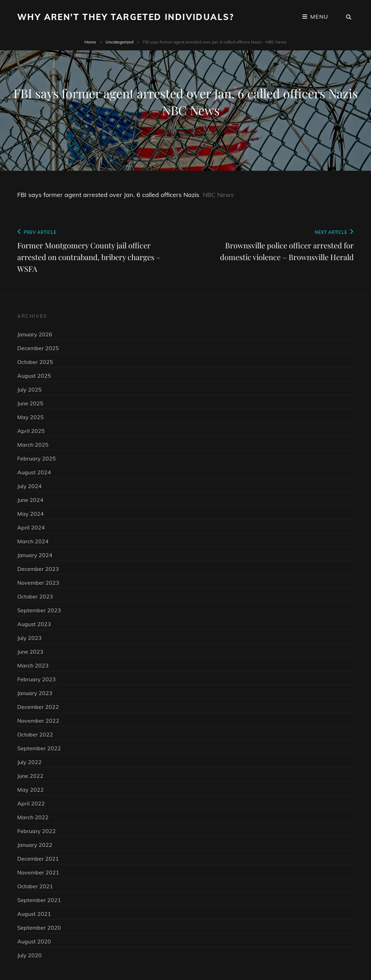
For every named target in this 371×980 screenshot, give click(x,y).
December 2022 (38, 707)
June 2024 (30, 500)
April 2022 (31, 803)
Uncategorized (119, 42)
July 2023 (29, 638)
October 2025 (35, 362)
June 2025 (30, 403)
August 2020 (34, 941)
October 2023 (35, 596)
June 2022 (30, 776)
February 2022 (37, 831)
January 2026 (35, 334)
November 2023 (38, 583)
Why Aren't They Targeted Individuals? (126, 17)
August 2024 (34, 472)
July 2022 (29, 762)
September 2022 (39, 748)
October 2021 (35, 886)
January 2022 (35, 845)
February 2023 (37, 679)
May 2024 (31, 514)
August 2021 (34, 914)
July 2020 (29, 955)
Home (90, 42)
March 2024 (33, 541)
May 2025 (31, 417)
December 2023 (38, 569)
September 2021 (39, 900)
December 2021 (38, 859)
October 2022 (35, 734)
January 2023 (35, 693)
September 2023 (39, 610)
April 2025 (31, 431)
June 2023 (30, 652)
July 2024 (29, 486)
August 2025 (34, 376)
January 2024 (35, 555)
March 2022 (33, 817)
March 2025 (33, 445)
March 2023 (33, 665)
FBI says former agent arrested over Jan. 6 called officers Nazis (108, 195)
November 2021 (38, 872)
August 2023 (34, 624)
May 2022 (31, 790)
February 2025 (37, 458)
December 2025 (38, 348)
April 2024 (31, 527)
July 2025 (29, 389)
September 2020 (39, 928)
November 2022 (38, 721)
